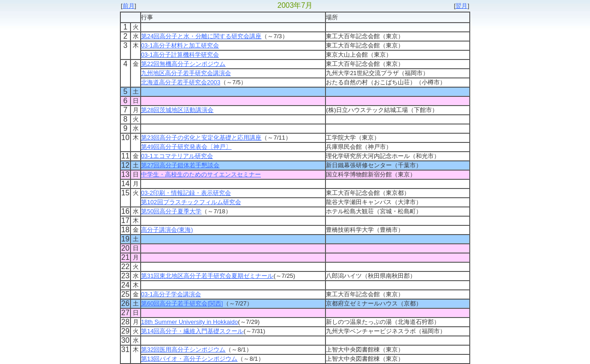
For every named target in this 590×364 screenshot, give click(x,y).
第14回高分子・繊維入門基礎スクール (192, 331)
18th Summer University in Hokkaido (189, 322)
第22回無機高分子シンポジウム (183, 64)
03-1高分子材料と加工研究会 (180, 45)
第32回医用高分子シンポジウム (183, 349)
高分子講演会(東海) (167, 230)
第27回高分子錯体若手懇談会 (180, 165)
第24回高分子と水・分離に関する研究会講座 (201, 36)
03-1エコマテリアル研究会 (177, 156)
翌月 (461, 6)
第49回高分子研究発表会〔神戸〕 (186, 147)
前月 (129, 6)
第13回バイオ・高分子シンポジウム (189, 359)
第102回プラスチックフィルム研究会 (191, 202)
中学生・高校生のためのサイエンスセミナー (201, 174)
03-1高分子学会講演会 (171, 294)
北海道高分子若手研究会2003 (181, 82)
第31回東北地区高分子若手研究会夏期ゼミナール (207, 276)
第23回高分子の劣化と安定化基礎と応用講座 (201, 138)
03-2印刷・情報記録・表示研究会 (186, 193)
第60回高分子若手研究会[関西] (182, 303)
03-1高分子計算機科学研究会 (180, 55)
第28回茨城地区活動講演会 (177, 110)
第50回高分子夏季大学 (171, 211)
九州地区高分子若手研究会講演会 (186, 73)
